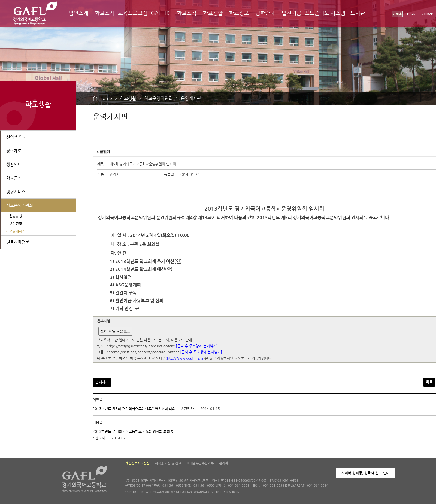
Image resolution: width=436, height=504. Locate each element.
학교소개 (105, 13)
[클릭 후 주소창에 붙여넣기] (197, 346)
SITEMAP (427, 14)
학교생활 (213, 13)
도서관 (358, 13)
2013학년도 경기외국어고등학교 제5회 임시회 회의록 (133, 432)
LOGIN (411, 14)
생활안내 (14, 165)
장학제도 (14, 151)
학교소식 (187, 13)
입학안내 (265, 13)
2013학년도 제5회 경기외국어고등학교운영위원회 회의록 (136, 409)
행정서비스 (16, 192)
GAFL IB (160, 13)
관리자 (224, 463)
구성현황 (16, 224)
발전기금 (292, 13)
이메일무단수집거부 (200, 463)
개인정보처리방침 (137, 463)
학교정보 (239, 13)
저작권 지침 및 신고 (168, 463)
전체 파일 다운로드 (115, 331)
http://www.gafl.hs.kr (185, 358)
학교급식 (14, 178)
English (397, 14)
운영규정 (16, 216)
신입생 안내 (16, 137)
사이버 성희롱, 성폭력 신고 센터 (365, 473)
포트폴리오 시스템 (325, 13)
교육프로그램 (133, 13)
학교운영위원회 (158, 98)
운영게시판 (191, 98)
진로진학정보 (18, 242)
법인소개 (78, 13)
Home (106, 98)
